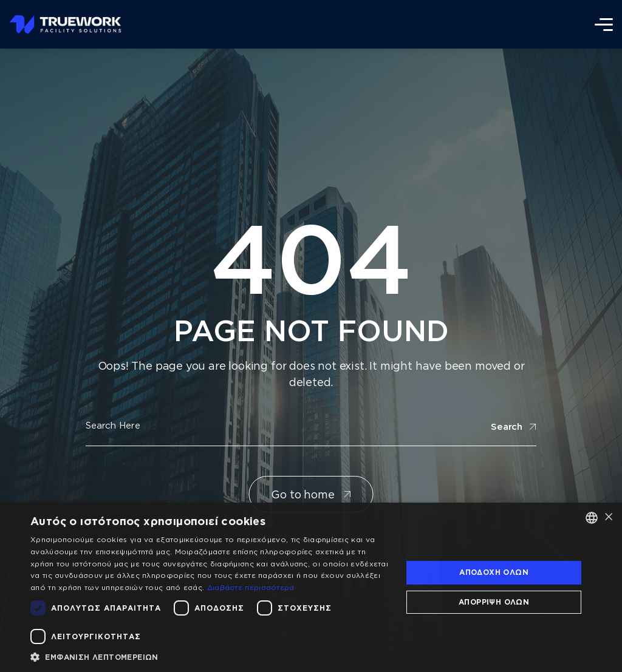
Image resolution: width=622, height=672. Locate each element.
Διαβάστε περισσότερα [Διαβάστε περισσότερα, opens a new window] (251, 587)
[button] (211, 657)
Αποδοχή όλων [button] (494, 572)
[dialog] (311, 587)
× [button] (608, 517)
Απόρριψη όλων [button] (494, 602)
